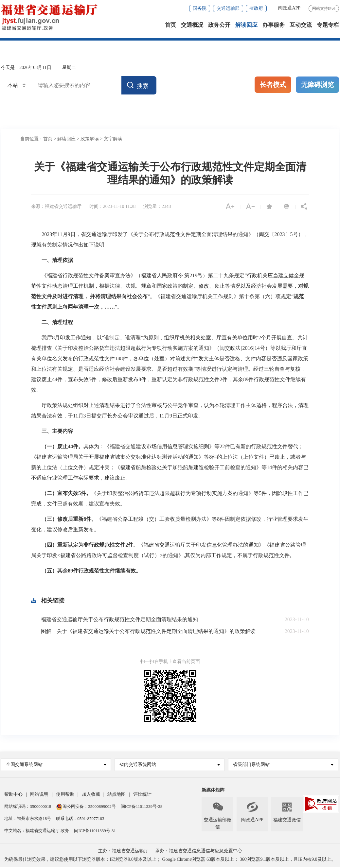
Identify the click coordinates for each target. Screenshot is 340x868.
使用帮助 (65, 795)
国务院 (200, 8)
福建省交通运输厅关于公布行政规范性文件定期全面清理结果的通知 (119, 620)
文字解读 (113, 140)
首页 (170, 26)
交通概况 (192, 26)
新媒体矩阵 (213, 791)
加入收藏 (91, 795)
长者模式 (273, 86)
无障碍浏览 (317, 86)
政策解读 (90, 140)
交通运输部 (228, 8)
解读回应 (246, 26)
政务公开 (219, 26)
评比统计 (142, 795)
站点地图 (116, 795)
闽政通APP (289, 8)
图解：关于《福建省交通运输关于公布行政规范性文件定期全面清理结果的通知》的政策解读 (148, 632)
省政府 (256, 8)
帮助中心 (13, 795)
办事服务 (274, 26)
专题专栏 (328, 26)
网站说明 (39, 795)
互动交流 (301, 26)
